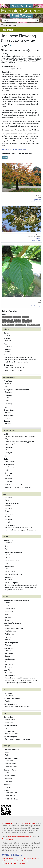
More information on (15, 150)
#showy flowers (7, 317)
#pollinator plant (27, 322)
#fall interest (6, 322)
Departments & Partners (29, 859)
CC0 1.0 (39, 304)
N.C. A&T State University (27, 823)
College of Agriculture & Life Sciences (15, 861)
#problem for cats (8, 325)
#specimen (18, 320)
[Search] (18, 20)
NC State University (9, 823)
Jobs (17, 859)
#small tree (25, 317)
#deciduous (17, 317)
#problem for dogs (20, 325)
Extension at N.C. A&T (9, 863)
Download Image (36, 201)
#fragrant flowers (8, 320)
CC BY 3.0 (38, 239)
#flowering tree (16, 322)
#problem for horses (33, 325)
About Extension (8, 859)
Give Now (22, 863)
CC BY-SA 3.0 (37, 199)
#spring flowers (27, 320)
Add (5, 158)
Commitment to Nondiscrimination (20, 837)
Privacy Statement (8, 839)
